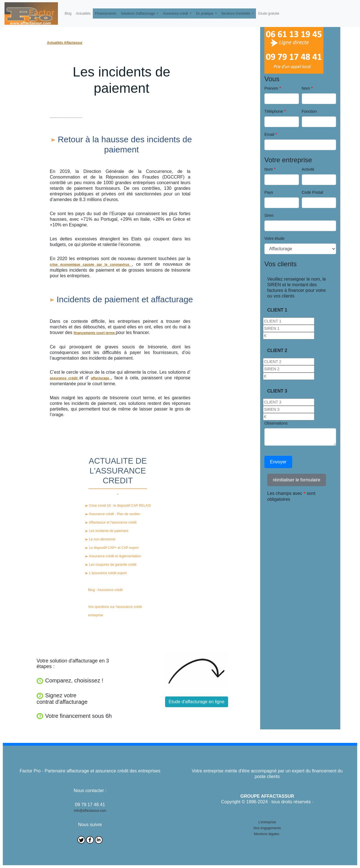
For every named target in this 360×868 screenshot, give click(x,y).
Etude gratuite (269, 13)
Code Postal (312, 192)
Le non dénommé (100, 539)
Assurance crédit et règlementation (113, 556)
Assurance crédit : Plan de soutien (113, 514)
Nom (306, 88)
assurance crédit (65, 378)
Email (269, 134)
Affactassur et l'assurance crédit (111, 522)
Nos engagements (267, 828)
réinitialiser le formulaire (297, 480)
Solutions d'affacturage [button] (138, 13)
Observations (276, 423)
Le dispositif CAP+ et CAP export (112, 548)
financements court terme (94, 333)
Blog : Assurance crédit (105, 590)
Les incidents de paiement (107, 531)
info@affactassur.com (90, 811)
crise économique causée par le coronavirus (91, 265)
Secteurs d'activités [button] (236, 13)
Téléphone (274, 111)
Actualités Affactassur (65, 43)
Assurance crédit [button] (176, 13)
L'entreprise (267, 822)
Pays (269, 192)
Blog (68, 13)
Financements (106, 13)
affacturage (101, 378)
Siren (269, 215)
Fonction (309, 111)
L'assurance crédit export (106, 573)
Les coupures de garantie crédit (111, 565)
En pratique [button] (205, 13)
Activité (308, 169)
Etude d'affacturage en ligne (197, 702)
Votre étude (274, 238)
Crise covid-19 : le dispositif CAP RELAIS (118, 506)
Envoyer (278, 462)
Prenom (271, 88)
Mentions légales (267, 834)
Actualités (83, 13)
